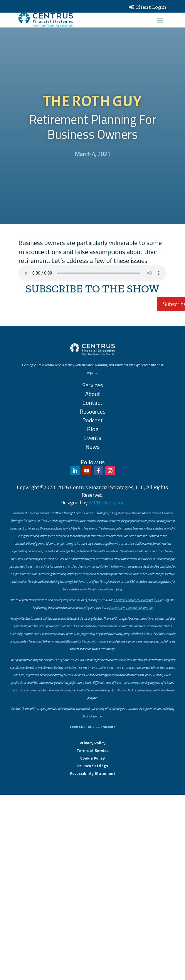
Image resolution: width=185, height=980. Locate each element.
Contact (92, 403)
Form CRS (78, 727)
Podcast (92, 420)
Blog (93, 429)
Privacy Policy (92, 743)
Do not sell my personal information (131, 608)
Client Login (151, 7)
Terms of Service (93, 750)
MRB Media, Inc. (107, 502)
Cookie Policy (92, 758)
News (92, 447)
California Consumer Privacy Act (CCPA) (138, 600)
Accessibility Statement (92, 773)
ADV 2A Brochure (102, 727)
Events (92, 438)
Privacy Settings (93, 766)
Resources (92, 411)
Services (92, 385)
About (93, 394)
